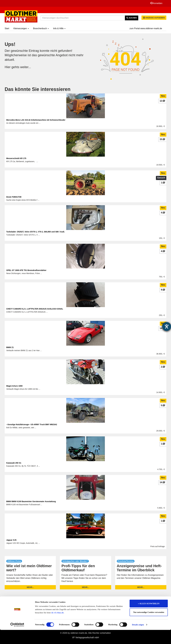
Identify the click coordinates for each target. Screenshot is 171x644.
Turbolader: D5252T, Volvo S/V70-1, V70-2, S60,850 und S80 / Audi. (36, 232)
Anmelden (156, 3)
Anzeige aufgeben (154, 18)
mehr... (30, 587)
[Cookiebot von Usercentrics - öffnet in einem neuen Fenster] (17, 639)
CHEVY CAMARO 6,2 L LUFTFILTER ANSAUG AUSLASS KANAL (35, 309)
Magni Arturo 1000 (14, 386)
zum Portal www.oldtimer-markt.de (146, 28)
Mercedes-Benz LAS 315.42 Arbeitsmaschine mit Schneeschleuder (36, 120)
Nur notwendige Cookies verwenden (149, 626)
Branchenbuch (41, 28)
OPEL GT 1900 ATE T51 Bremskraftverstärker (26, 270)
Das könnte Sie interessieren (38, 89)
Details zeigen (138, 639)
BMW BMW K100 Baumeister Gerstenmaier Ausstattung (31, 501)
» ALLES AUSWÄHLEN (149, 618)
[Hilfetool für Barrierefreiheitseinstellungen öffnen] (167, 326)
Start (7, 28)
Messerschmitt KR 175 (16, 158)
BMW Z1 (10, 347)
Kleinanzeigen (21, 28)
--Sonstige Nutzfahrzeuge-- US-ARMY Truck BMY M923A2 (32, 424)
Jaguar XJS (11, 540)
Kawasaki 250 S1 (14, 463)
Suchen (132, 18)
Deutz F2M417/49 (14, 197)
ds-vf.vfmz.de (58, 627)
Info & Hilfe (59, 28)
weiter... (26, 67)
